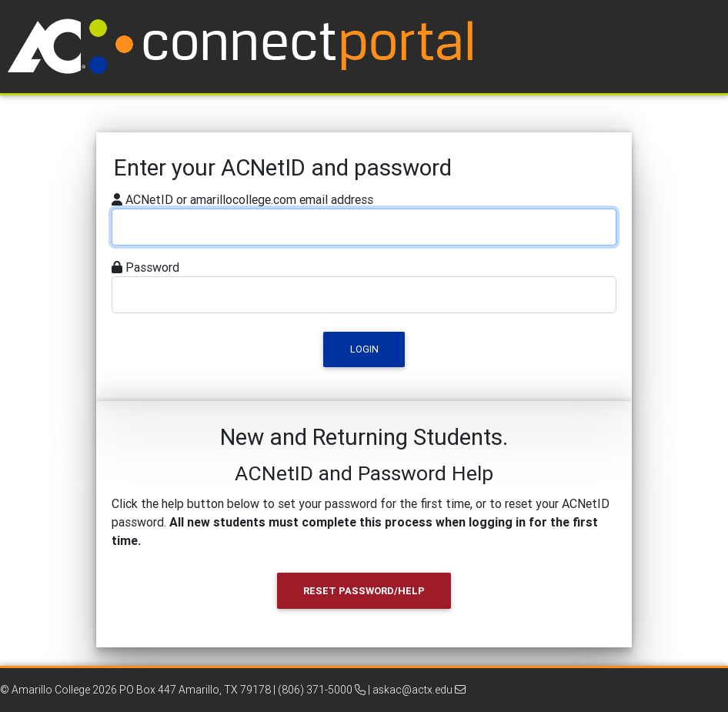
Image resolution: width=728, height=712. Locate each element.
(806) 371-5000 (322, 690)
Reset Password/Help (364, 591)
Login (364, 349)
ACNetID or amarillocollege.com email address (249, 199)
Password (152, 267)
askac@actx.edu (419, 690)
